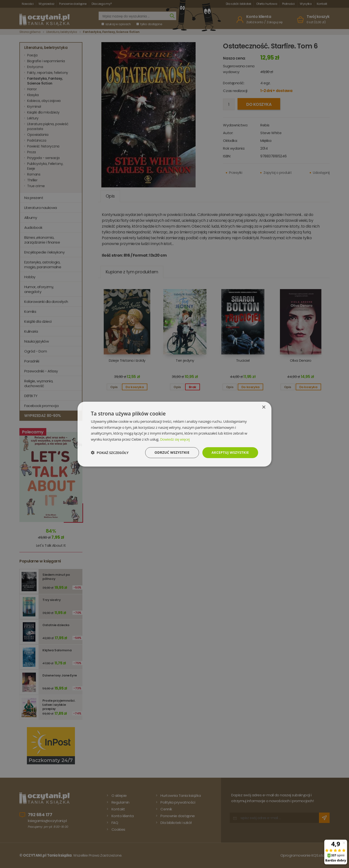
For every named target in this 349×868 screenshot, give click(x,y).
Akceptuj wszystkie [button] (230, 452)
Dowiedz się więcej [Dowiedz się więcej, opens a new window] (175, 439)
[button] (110, 453)
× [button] (264, 407)
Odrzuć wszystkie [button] (172, 452)
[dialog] (174, 434)
